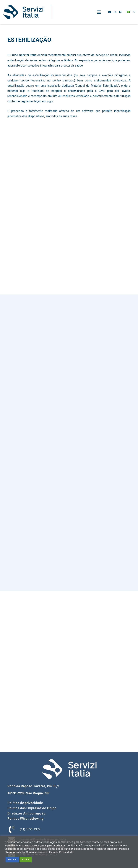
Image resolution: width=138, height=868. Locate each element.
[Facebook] (120, 12)
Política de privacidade (25, 803)
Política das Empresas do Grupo (32, 808)
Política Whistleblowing (25, 819)
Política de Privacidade (60, 852)
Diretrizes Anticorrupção (26, 813)
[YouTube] (110, 12)
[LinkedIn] (115, 12)
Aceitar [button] (26, 860)
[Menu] (99, 12)
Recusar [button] (12, 860)
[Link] (23, 12)
